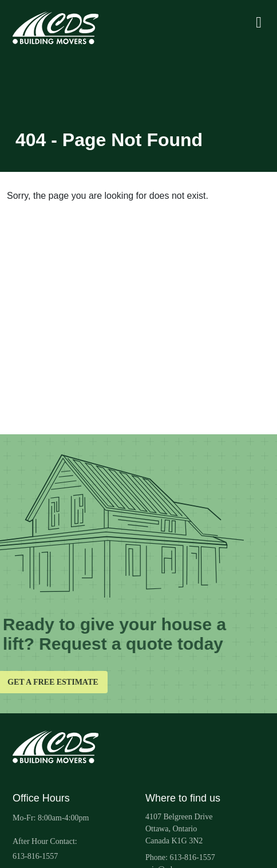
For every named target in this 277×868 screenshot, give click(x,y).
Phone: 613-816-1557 (180, 857)
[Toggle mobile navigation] (259, 23)
